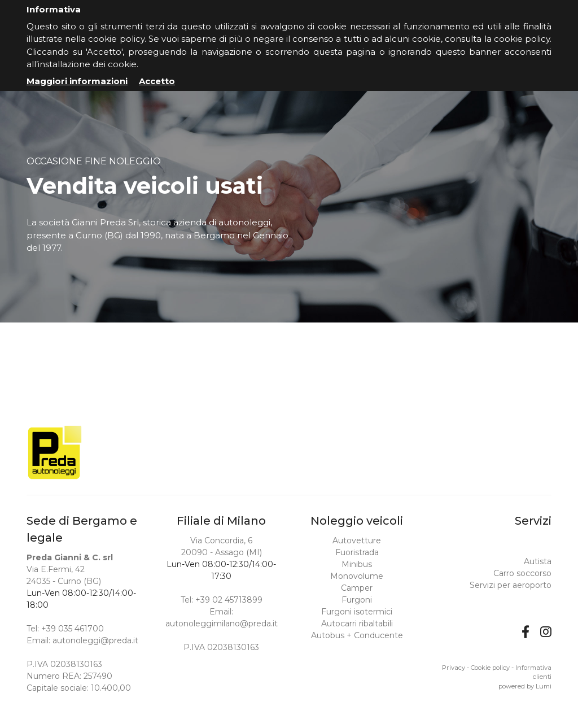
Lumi (544, 686)
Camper (357, 588)
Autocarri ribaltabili (357, 624)
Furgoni (357, 600)
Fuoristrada (357, 552)
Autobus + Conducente (357, 635)
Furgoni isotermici (357, 612)
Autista (538, 561)
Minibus (357, 564)
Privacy (454, 668)
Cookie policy (490, 668)
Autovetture (357, 540)
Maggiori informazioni (77, 81)
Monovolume (357, 576)
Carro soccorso (522, 573)
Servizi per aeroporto (511, 585)
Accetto (157, 81)
